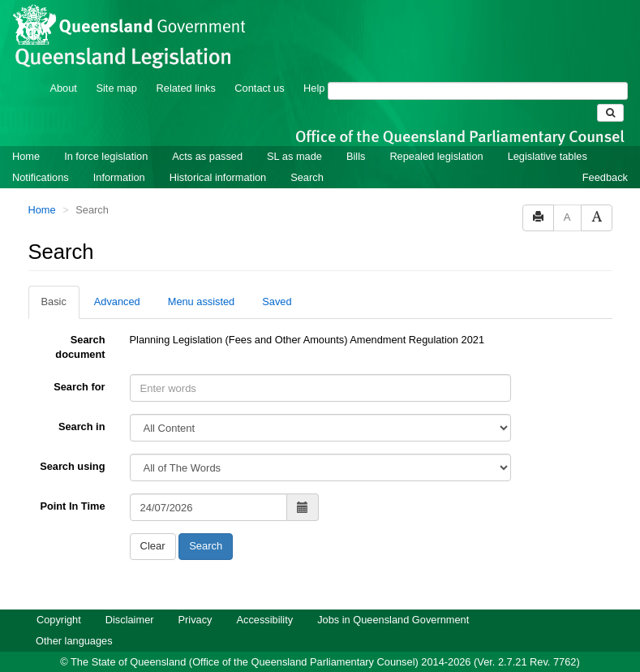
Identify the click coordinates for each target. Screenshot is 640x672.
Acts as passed (207, 156)
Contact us (259, 88)
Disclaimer (130, 620)
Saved (277, 302)
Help (314, 88)
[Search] (478, 91)
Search (307, 177)
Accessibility (264, 620)
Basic (54, 302)
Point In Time (72, 506)
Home (26, 156)
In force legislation (106, 156)
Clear (153, 546)
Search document (80, 347)
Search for (79, 387)
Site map (116, 88)
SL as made (294, 156)
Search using (72, 466)
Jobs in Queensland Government (393, 620)
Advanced (117, 302)
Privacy (195, 620)
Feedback (605, 177)
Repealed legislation (436, 156)
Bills (356, 156)
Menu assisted (202, 302)
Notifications (41, 177)
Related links (186, 88)
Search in (82, 426)
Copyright (59, 620)
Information (119, 177)
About (63, 88)
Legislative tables (548, 156)
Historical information (218, 177)
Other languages (74, 641)
